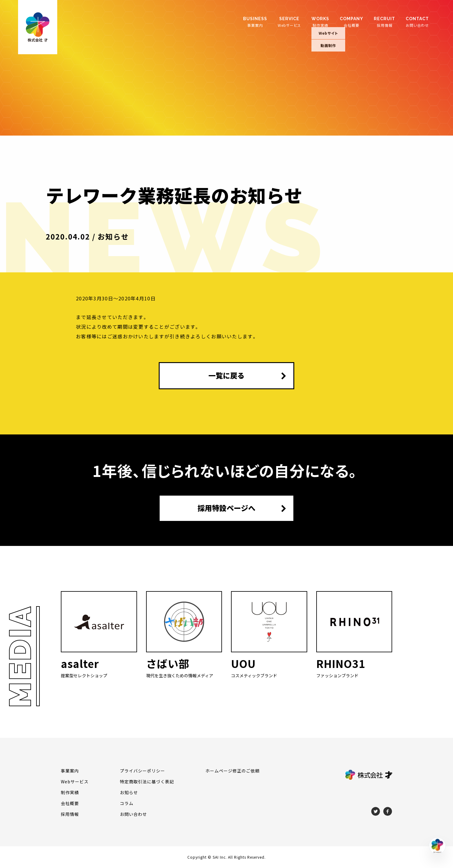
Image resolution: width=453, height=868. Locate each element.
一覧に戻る (226, 375)
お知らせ (129, 792)
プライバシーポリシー (142, 771)
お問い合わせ (417, 22)
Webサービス (289, 22)
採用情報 (384, 22)
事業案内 (255, 22)
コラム (127, 803)
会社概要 (351, 22)
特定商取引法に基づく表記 (147, 782)
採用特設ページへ (226, 508)
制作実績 (320, 22)
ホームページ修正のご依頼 (233, 771)
